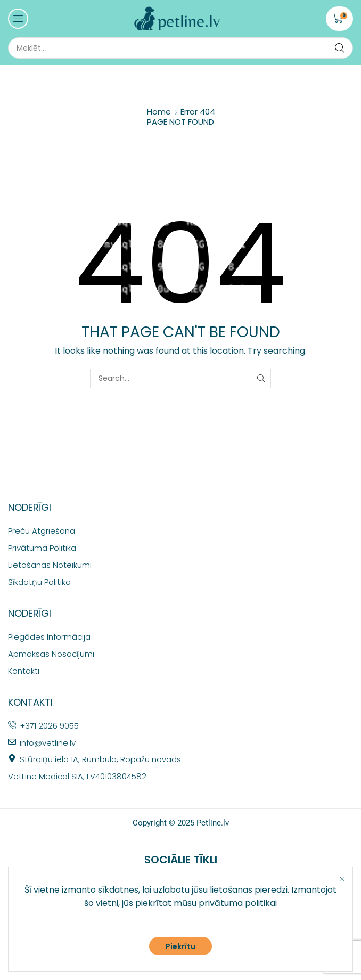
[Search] (340, 48)
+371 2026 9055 (49, 726)
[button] (18, 19)
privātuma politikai (238, 903)
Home (159, 112)
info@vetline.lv (48, 743)
